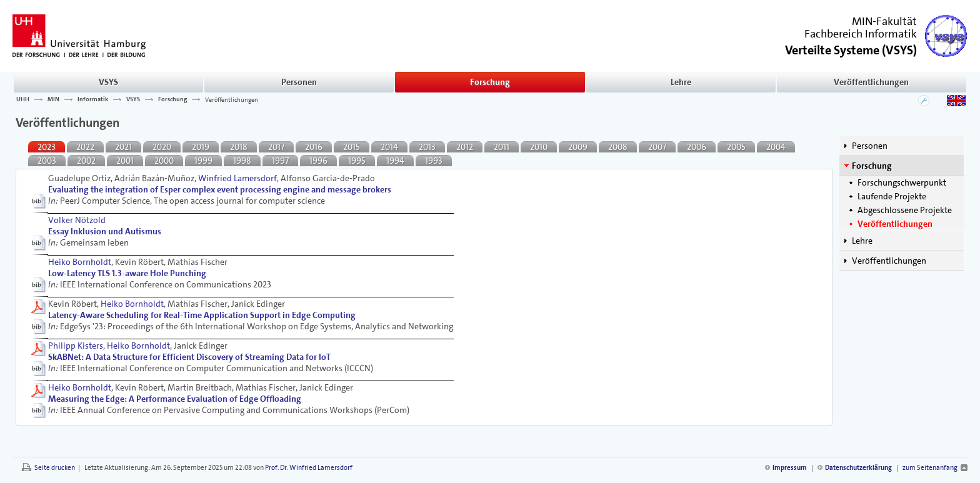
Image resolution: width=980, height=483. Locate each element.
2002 (86, 161)
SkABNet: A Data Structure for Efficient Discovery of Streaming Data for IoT (189, 357)
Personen (299, 82)
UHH (23, 99)
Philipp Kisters (76, 346)
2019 (201, 147)
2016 (314, 147)
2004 (776, 147)
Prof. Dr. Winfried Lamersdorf (309, 468)
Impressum (790, 468)
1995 (357, 161)
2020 (162, 147)
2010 (539, 147)
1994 (395, 161)
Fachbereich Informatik (861, 34)
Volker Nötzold (77, 220)
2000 (164, 161)
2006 (697, 147)
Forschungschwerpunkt (902, 182)
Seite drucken (55, 468)
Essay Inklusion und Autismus (105, 231)
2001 (125, 161)
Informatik (93, 99)
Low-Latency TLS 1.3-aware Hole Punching (127, 273)
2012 (465, 147)
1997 (280, 161)
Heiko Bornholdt (80, 262)
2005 (736, 147)
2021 (123, 147)
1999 (203, 161)
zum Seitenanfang (930, 468)
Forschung (490, 82)
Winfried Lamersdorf (237, 178)
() (851, 49)
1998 (242, 161)
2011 (502, 147)
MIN (53, 99)
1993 (434, 161)
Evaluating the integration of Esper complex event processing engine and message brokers (220, 189)
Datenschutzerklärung (858, 468)
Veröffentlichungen (871, 82)
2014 (389, 147)
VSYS (108, 82)
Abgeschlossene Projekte (905, 210)
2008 (618, 147)
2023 (47, 147)
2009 (578, 147)
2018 (239, 147)
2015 (352, 147)
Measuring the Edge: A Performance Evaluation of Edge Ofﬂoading (175, 399)
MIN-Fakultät (884, 21)
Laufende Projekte (892, 196)
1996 (318, 161)
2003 (47, 161)
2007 (657, 147)
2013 (427, 147)
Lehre (681, 82)
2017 (276, 147)
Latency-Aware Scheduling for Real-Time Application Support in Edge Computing (202, 315)
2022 (85, 147)
